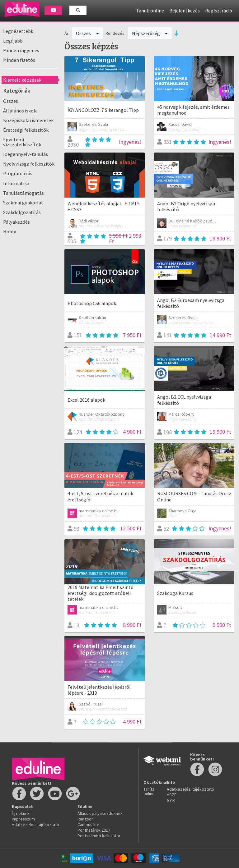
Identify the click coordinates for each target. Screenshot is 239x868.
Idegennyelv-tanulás (26, 154)
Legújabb (13, 41)
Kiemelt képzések (22, 80)
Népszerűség (150, 33)
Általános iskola (20, 111)
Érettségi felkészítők (26, 130)
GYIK (171, 800)
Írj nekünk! (21, 813)
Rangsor (85, 819)
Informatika (16, 183)
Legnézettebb (18, 31)
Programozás (18, 173)
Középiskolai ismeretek (28, 120)
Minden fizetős (19, 60)
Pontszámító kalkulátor (99, 836)
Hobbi (10, 231)
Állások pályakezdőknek (100, 813)
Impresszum (23, 819)
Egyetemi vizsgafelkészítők (22, 142)
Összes (11, 101)
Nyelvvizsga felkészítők (29, 164)
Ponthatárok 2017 (94, 830)
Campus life (88, 825)
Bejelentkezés (185, 11)
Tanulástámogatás (23, 193)
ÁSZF (172, 795)
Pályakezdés (16, 222)
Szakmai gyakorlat (23, 203)
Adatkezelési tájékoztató (35, 825)
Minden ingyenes (21, 50)
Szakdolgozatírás (22, 212)
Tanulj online (150, 11)
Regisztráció (219, 11)
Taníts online (149, 791)
